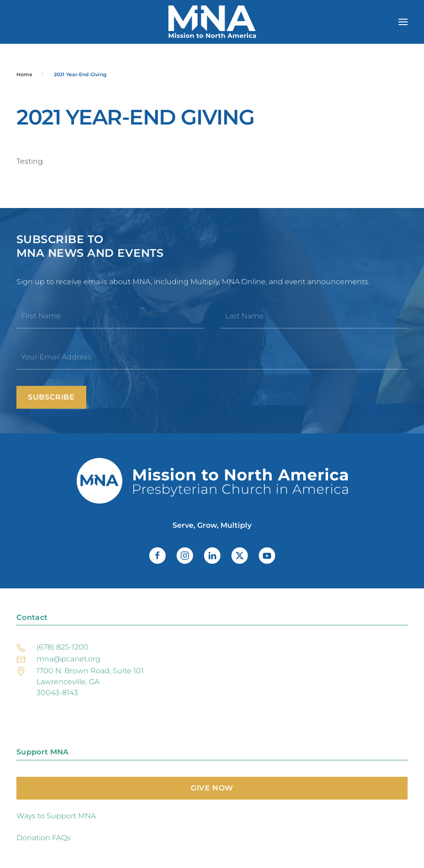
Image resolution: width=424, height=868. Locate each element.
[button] (403, 22)
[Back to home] (212, 22)
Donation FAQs (44, 838)
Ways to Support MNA (56, 816)
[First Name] (110, 316)
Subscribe (51, 397)
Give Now (212, 788)
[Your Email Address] (212, 357)
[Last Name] (314, 316)
